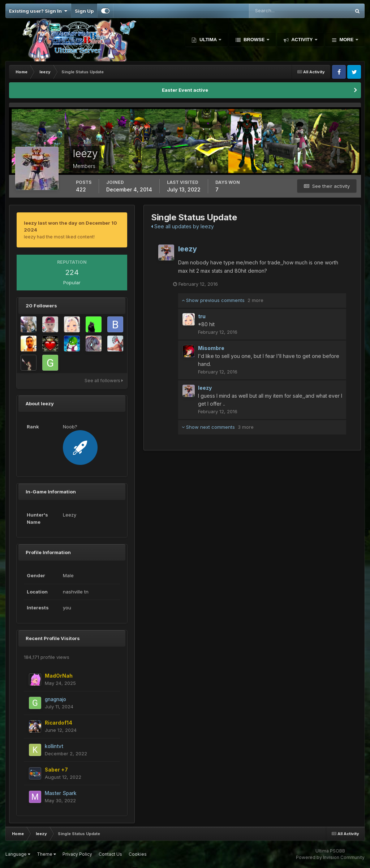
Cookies (138, 854)
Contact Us (110, 854)
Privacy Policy (77, 854)
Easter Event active (185, 90)
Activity (302, 40)
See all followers (104, 381)
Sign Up (84, 11)
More (347, 40)
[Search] (276, 11)
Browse (254, 40)
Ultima (208, 40)
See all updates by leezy (182, 226)
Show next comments (218, 427)
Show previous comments (223, 301)
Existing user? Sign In (38, 11)
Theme (46, 854)
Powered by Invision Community (330, 857)
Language (18, 854)
